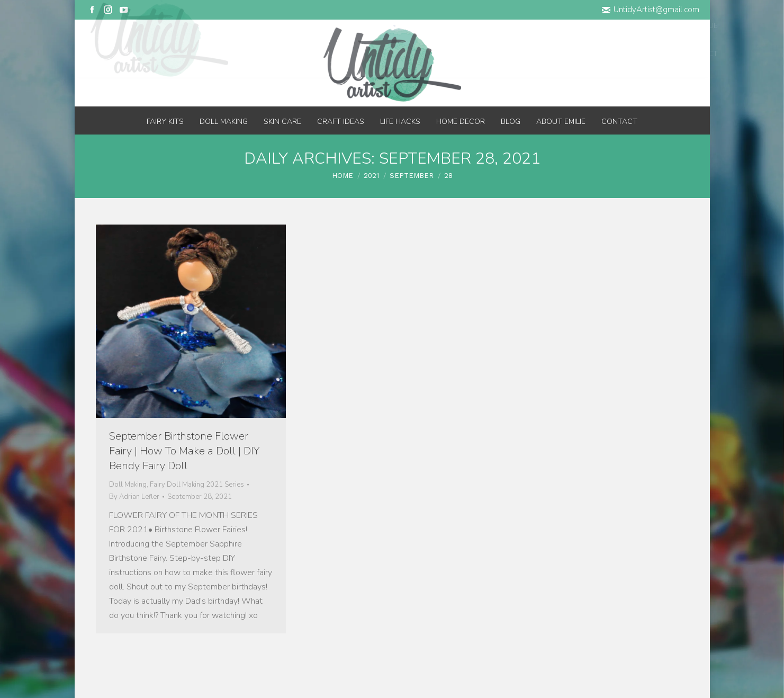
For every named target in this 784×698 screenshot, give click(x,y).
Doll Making (128, 485)
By (134, 497)
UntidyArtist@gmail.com (650, 10)
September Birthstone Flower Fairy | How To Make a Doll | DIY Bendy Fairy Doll (184, 451)
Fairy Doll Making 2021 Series (197, 485)
